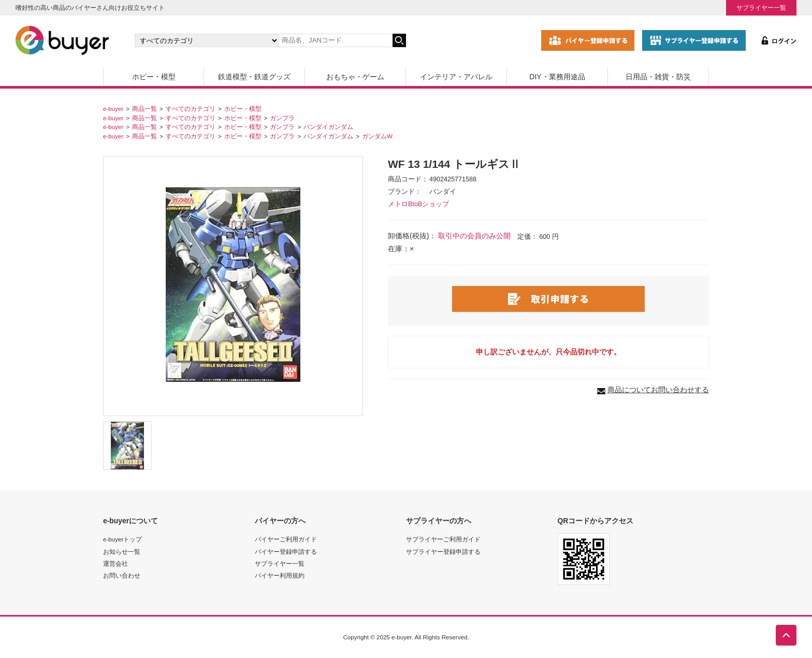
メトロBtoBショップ (418, 204)
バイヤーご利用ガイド (286, 539)
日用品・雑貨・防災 (658, 77)
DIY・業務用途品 (557, 77)
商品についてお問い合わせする (658, 390)
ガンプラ (282, 118)
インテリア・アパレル (456, 77)
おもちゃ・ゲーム (355, 77)
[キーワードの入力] (336, 40)
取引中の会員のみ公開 (474, 236)
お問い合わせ (122, 575)
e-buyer (113, 109)
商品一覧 (144, 109)
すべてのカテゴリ (191, 109)
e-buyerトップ (122, 539)
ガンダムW (377, 136)
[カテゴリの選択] (207, 40)
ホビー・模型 (154, 77)
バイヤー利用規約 (280, 575)
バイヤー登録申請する (286, 552)
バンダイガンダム (328, 127)
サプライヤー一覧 (761, 8)
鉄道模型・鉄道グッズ (254, 77)
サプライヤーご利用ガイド (443, 539)
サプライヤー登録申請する (443, 552)
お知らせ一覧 (122, 552)
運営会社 (115, 563)
